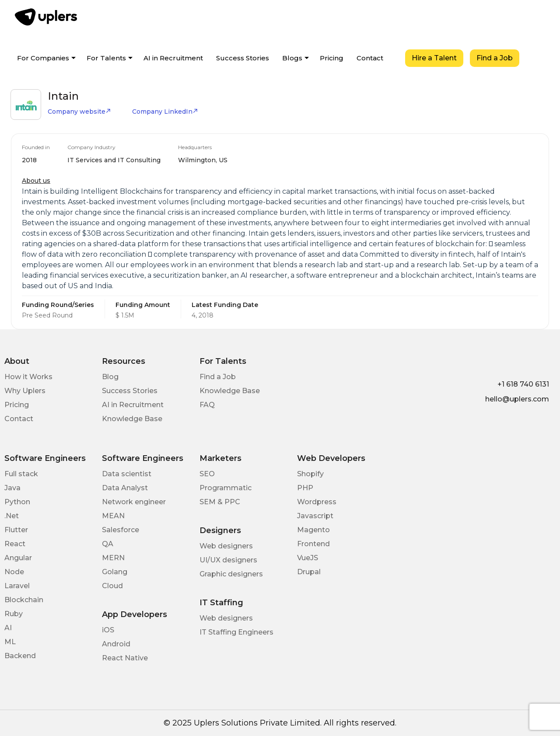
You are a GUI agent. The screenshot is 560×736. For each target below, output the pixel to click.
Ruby (14, 614)
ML (10, 642)
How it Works (28, 377)
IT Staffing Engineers (236, 632)
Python (17, 502)
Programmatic (226, 488)
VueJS (308, 558)
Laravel (17, 586)
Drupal (309, 572)
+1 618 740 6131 (523, 384)
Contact (370, 58)
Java (12, 488)
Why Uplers (25, 391)
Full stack (21, 474)
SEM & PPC (220, 502)
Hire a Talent (434, 58)
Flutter (16, 530)
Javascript (315, 516)
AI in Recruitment (173, 58)
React (15, 544)
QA (108, 544)
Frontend (313, 544)
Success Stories (243, 58)
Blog (110, 377)
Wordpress (317, 502)
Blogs (292, 58)
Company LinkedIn (165, 112)
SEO (207, 474)
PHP (305, 488)
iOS (108, 630)
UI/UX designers (228, 560)
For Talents (106, 58)
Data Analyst (125, 488)
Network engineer (134, 502)
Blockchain (24, 600)
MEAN (113, 516)
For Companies (43, 58)
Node (14, 572)
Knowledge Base (132, 419)
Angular (18, 558)
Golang (115, 572)
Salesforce (121, 530)
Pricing (332, 58)
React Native (125, 658)
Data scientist (127, 474)
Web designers (226, 546)
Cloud (112, 586)
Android (116, 644)
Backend (20, 656)
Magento (313, 530)
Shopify (310, 474)
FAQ (207, 405)
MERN (113, 558)
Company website (79, 112)
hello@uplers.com (517, 399)
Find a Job (495, 58)
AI (8, 628)
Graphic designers (231, 574)
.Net (12, 516)
